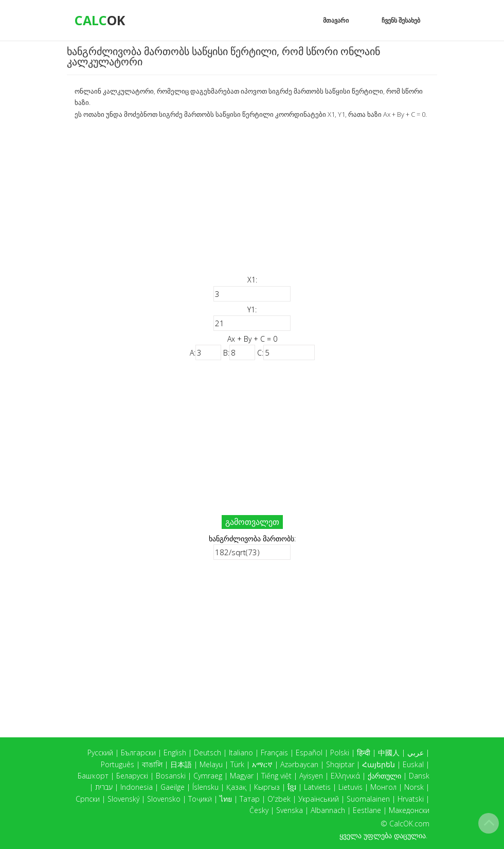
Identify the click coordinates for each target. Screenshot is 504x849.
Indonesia (137, 787)
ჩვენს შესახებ (401, 20)
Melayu (211, 764)
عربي (416, 753)
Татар (250, 799)
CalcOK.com (409, 824)
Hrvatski (411, 799)
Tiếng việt (276, 776)
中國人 (389, 753)
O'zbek (279, 799)
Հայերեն (379, 764)
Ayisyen (311, 776)
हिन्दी (364, 753)
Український (319, 799)
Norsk (414, 787)
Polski (340, 753)
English (175, 753)
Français (274, 753)
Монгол (383, 787)
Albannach (328, 810)
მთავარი (336, 20)
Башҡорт (93, 776)
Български (138, 753)
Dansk (419, 776)
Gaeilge (173, 787)
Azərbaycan (299, 764)
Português (118, 764)
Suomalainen (368, 799)
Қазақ (236, 787)
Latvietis (317, 787)
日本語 (181, 764)
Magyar (242, 776)
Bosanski (171, 776)
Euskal (413, 764)
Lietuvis (350, 787)
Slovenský (123, 799)
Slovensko (164, 799)
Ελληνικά (345, 776)
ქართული (384, 776)
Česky (259, 810)
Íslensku (205, 787)
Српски (88, 799)
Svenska (290, 810)
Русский (100, 753)
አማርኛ (262, 764)
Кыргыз (267, 787)
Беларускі (132, 776)
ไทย (226, 799)
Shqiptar (340, 764)
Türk (237, 764)
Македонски (409, 810)
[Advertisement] (252, 197)
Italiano (241, 753)
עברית (104, 787)
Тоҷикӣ (200, 799)
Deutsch (208, 753)
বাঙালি (152, 764)
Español (309, 753)
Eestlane (367, 810)
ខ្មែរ (292, 787)
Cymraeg (208, 776)
